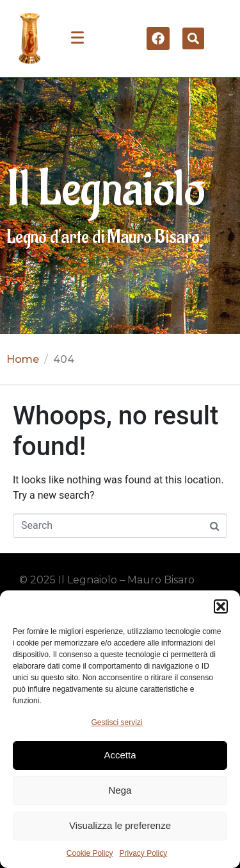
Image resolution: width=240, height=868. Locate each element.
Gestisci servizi (116, 722)
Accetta (120, 755)
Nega (120, 790)
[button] (221, 606)
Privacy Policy (144, 853)
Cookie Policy (90, 853)
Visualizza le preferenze (120, 825)
